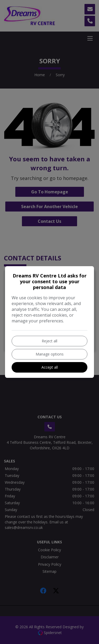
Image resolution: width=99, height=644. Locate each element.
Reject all (49, 341)
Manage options (50, 354)
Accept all (50, 367)
